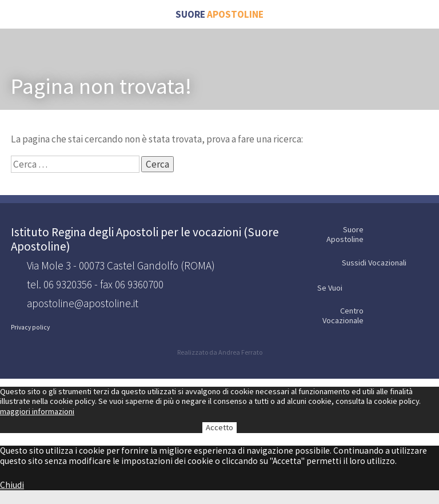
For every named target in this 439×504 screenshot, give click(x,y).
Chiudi (12, 485)
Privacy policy (30, 328)
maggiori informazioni (37, 411)
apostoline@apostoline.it (83, 304)
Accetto (219, 427)
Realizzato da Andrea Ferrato (220, 352)
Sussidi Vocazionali (384, 263)
